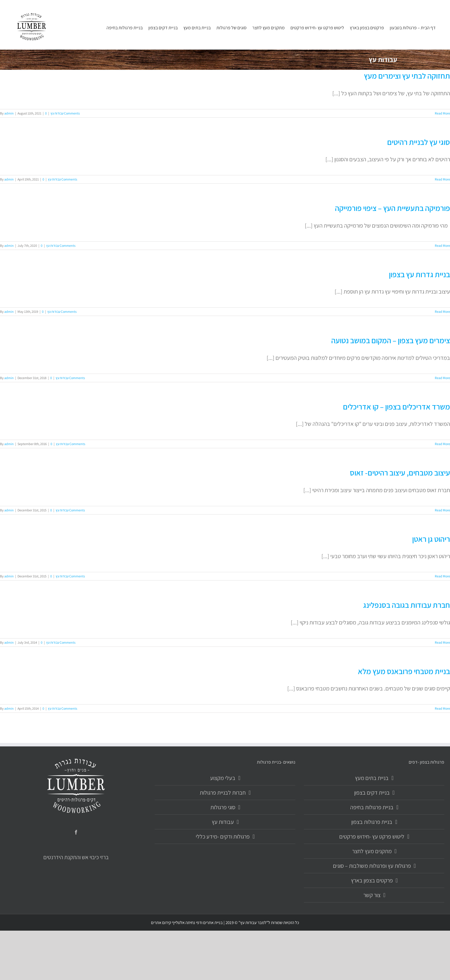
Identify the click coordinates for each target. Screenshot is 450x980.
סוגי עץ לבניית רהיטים (419, 142)
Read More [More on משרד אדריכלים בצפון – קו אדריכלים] (442, 444)
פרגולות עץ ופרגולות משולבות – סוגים (372, 866)
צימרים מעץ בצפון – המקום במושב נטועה (391, 340)
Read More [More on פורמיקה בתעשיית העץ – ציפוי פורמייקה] (442, 246)
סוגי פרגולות (223, 807)
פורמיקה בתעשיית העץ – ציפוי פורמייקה (392, 208)
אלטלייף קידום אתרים (168, 922)
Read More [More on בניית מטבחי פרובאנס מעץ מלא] (442, 708)
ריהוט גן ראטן (431, 539)
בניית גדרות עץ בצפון (419, 274)
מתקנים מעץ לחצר (372, 851)
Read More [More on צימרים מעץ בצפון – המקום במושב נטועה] (442, 378)
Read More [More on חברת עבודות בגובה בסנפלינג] (442, 642)
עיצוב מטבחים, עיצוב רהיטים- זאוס (400, 473)
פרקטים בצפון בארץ (372, 880)
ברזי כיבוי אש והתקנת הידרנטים (76, 857)
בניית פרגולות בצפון (372, 822)
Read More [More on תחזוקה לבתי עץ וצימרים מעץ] (442, 113)
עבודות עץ (57, 113)
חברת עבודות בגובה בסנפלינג (407, 605)
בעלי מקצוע (223, 778)
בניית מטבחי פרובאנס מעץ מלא (404, 671)
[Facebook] (76, 832)
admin (9, 113)
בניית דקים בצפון (372, 793)
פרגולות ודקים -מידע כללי (223, 837)
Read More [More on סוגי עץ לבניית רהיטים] (442, 179)
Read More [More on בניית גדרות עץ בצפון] (442, 312)
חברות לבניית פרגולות (223, 793)
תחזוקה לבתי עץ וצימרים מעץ (407, 76)
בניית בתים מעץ (372, 778)
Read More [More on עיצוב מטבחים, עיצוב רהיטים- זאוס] (442, 510)
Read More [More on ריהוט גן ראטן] (442, 576)
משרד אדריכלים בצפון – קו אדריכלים (396, 407)
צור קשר (372, 895)
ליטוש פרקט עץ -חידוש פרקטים (372, 837)
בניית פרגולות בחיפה (372, 807)
